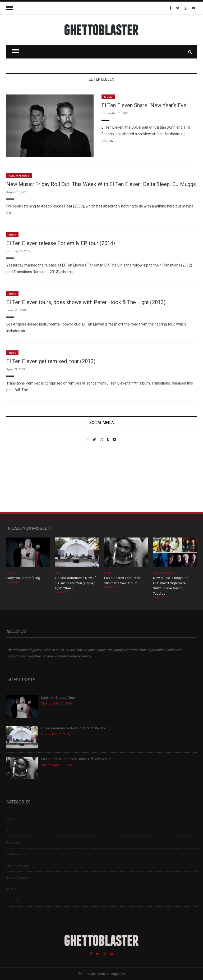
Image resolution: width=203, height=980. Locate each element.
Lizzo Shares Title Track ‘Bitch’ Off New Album (76, 759)
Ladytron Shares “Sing (23, 578)
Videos (10, 573)
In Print (11, 889)
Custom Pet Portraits (22, 478)
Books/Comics (18, 877)
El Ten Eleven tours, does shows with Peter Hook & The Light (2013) (86, 302)
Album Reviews (19, 176)
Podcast (13, 843)
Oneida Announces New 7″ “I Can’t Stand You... (77, 728)
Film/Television (18, 866)
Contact (12, 901)
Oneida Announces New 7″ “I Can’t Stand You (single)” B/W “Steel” (76, 583)
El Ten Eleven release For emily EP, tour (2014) (61, 243)
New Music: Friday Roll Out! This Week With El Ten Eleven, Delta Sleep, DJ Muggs (101, 184)
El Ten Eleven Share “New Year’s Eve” (145, 105)
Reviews (13, 854)
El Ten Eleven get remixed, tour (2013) (51, 361)
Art (9, 831)
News (12, 235)
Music (108, 97)
